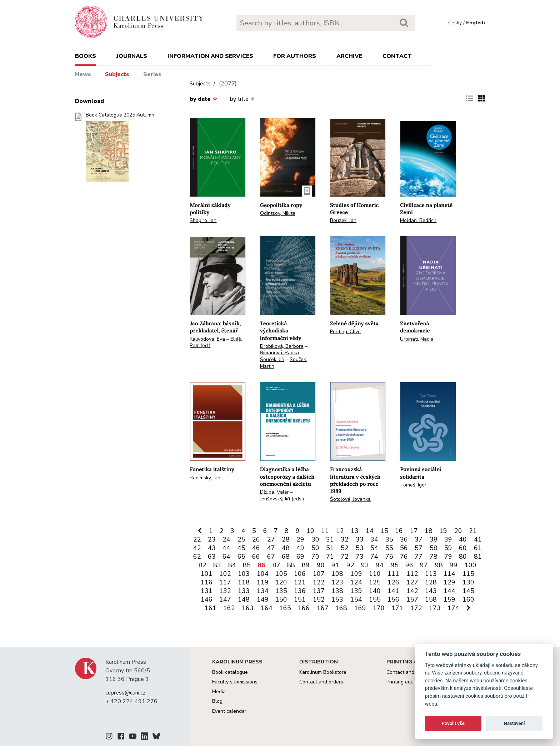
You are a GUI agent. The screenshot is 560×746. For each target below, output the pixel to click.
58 (434, 548)
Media (219, 691)
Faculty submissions (235, 682)
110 (375, 574)
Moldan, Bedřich (418, 220)
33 (360, 539)
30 (315, 539)
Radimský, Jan (205, 478)
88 (291, 565)
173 (435, 608)
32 (345, 539)
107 (319, 574)
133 (244, 591)
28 (286, 539)
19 (443, 531)
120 (281, 582)
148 (244, 599)
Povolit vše (453, 723)
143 (431, 591)
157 (412, 599)
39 (448, 539)
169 (360, 608)
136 (300, 591)
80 (463, 557)
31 (330, 539)
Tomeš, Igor (413, 485)
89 (306, 565)
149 (263, 599)
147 (225, 599)
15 (384, 531)
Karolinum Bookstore (323, 672)
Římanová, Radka (279, 353)
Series (152, 74)
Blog (217, 701)
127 (412, 582)
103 (244, 574)
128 (431, 582)
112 (412, 574)
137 (319, 591)
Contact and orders (321, 682)
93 (365, 565)
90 (321, 565)
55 (389, 548)
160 (468, 599)
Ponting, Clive (345, 332)
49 (300, 548)
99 (454, 565)
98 (439, 565)
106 (300, 574)
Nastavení (514, 723)
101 (207, 574)
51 (330, 548)
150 (281, 599)
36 (404, 539)
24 (226, 539)
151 (300, 599)
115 (468, 574)
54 (374, 548)
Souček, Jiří (272, 359)
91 (335, 565)
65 (241, 557)
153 (337, 599)
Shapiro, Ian (203, 220)
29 (300, 539)
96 (409, 565)
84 (232, 565)
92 (350, 565)
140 (375, 591)
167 (323, 608)
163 (248, 608)
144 (449, 591)
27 (271, 539)
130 (468, 582)
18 (429, 531)
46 (256, 548)
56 (404, 548)
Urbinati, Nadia (417, 339)
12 (340, 531)
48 (286, 548)
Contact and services (410, 672)
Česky (455, 23)
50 (315, 548)
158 (431, 599)
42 (197, 548)
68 (286, 557)
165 (285, 608)
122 (319, 582)
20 (458, 531)
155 (375, 599)
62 (197, 557)
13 (355, 531)
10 (310, 531)
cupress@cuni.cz (126, 693)
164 (267, 608)
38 (434, 539)
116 (207, 582)
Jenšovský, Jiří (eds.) (282, 499)
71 (330, 557)
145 (468, 591)
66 (256, 557)
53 (360, 548)
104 (263, 574)
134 (263, 591)
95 (395, 565)
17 (414, 531)
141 (393, 591)
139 (356, 591)
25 (241, 539)
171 (397, 608)
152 (319, 599)
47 (271, 548)
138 (337, 591)
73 (360, 557)
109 (356, 574)
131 (207, 591)
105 (281, 574)
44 (226, 548)
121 (300, 582)
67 (271, 557)
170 (379, 608)
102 (225, 574)
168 (341, 608)
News (83, 74)
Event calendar (229, 711)
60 (463, 548)
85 (247, 565)
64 (226, 557)
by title (242, 99)
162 (229, 608)
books (86, 56)
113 (431, 574)
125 (375, 582)
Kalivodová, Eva (207, 339)
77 (419, 557)
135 (281, 591)
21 (473, 531)
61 (478, 548)
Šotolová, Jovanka (350, 499)
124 (356, 582)
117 (225, 582)
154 (356, 599)
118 (244, 582)
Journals (132, 56)
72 (345, 557)
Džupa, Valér (274, 492)
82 (202, 565)
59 (448, 548)
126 (393, 582)
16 (399, 531)
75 (389, 557)
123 (337, 582)
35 (389, 539)
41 (478, 539)
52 (345, 548)
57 (419, 548)
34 (374, 539)
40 (463, 539)
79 (448, 557)
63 (212, 557)
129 (449, 582)
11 (325, 531)
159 (449, 599)
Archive (349, 56)
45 (241, 548)
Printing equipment (408, 682)
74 (374, 557)
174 (453, 608)
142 (412, 591)
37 (419, 539)
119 (263, 582)
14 (370, 531)
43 (212, 548)
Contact (397, 56)
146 (207, 599)
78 (434, 557)
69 (300, 557)
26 (256, 539)
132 (225, 591)
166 (304, 608)
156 (393, 599)
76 (404, 557)
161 (211, 608)
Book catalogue (230, 672)
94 (380, 565)
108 (337, 574)
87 (276, 565)
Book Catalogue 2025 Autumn (120, 149)
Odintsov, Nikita (278, 213)
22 (197, 539)
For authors (295, 56)
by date (203, 99)
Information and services (210, 56)
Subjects (117, 74)
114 (449, 574)
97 (424, 565)
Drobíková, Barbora (282, 346)
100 (471, 565)
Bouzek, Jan (343, 220)
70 (315, 557)
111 (393, 574)
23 (212, 539)
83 (217, 565)
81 (478, 557)
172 (416, 608)
